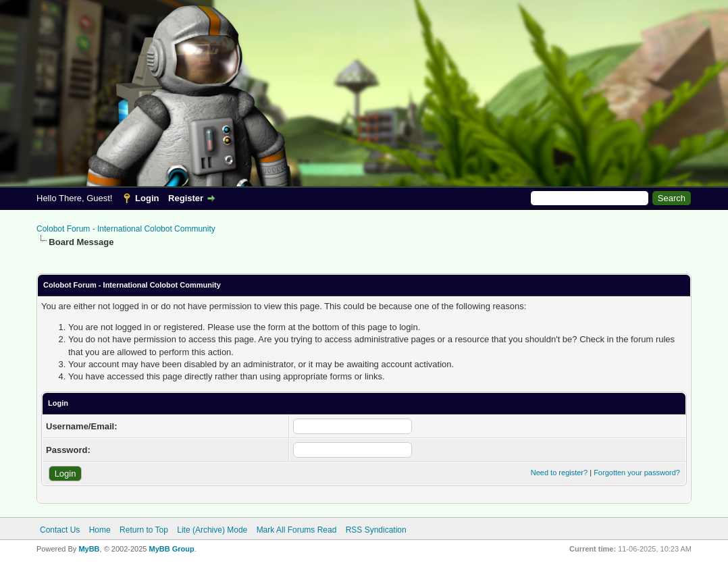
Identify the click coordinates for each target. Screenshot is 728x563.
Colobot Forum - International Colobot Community (126, 229)
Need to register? (559, 473)
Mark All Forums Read (297, 530)
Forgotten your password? (637, 473)
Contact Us (60, 530)
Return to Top (144, 530)
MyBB (89, 549)
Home (100, 530)
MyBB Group (171, 549)
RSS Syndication (376, 530)
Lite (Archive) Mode (212, 530)
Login (147, 198)
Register (186, 198)
